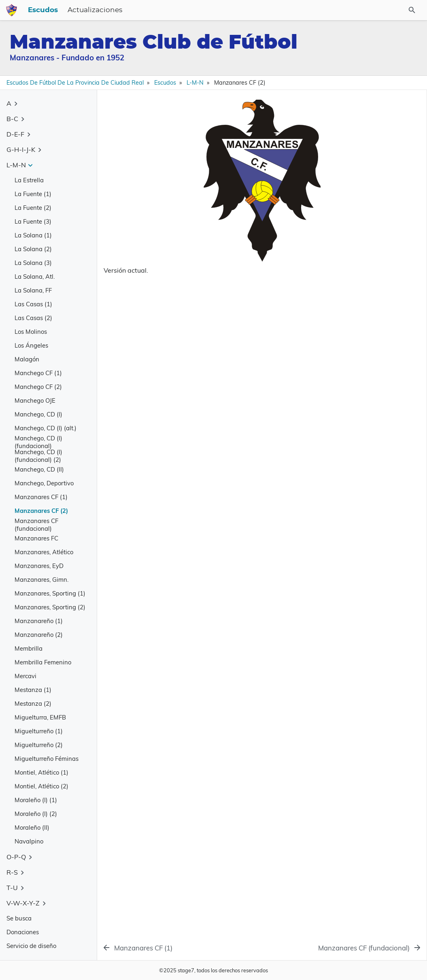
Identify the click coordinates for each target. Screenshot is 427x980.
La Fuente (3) (33, 221)
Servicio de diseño (31, 946)
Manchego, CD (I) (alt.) (46, 428)
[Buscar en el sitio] (395, 10)
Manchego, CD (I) (38, 414)
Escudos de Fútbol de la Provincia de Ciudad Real (75, 83)
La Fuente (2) (33, 208)
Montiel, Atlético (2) (41, 786)
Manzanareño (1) (39, 621)
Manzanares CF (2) (41, 511)
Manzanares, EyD (39, 566)
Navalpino (29, 841)
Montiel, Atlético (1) (41, 772)
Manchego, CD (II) (39, 469)
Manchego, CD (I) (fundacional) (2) (38, 456)
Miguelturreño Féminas (47, 759)
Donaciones (23, 932)
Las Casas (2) (33, 318)
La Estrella (29, 180)
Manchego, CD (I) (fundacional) (38, 442)
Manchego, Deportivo (44, 483)
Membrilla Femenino (43, 662)
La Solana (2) (33, 249)
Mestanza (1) (33, 690)
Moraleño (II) (32, 827)
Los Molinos (31, 332)
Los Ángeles (31, 345)
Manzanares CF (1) (41, 497)
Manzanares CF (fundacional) (36, 525)
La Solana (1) (33, 235)
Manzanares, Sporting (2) (50, 607)
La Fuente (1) (33, 194)
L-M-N (195, 83)
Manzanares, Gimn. (41, 580)
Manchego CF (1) (38, 373)
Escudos (239, 10)
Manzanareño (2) (39, 635)
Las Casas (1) (33, 304)
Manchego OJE (35, 400)
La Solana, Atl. (35, 276)
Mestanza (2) (33, 704)
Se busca (19, 918)
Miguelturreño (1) (39, 731)
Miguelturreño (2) (39, 745)
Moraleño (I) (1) (36, 800)
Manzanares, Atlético (44, 552)
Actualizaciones (291, 10)
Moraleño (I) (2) (36, 814)
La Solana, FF (33, 290)
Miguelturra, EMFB (40, 717)
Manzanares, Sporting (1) (50, 593)
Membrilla (29, 648)
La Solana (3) (33, 263)
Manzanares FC (36, 538)
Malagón (27, 359)
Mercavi (25, 676)
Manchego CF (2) (38, 387)
